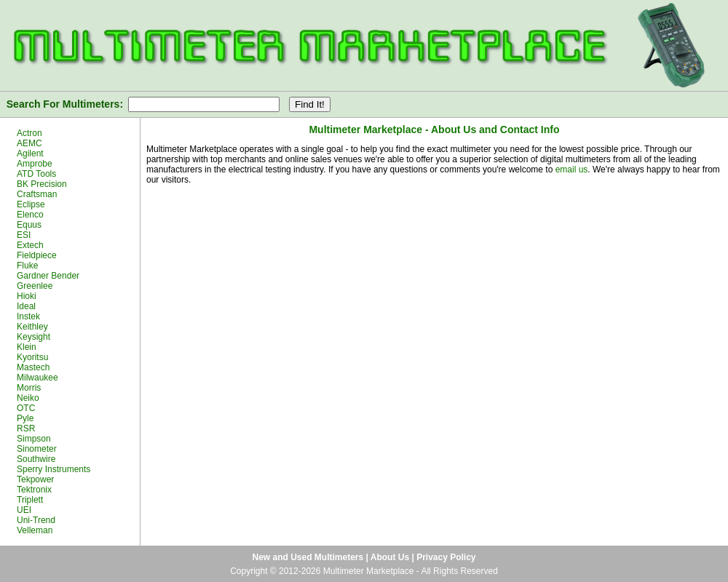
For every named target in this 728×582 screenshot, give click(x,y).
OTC (26, 408)
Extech (30, 245)
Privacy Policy (446, 557)
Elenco (30, 215)
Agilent (30, 154)
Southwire (36, 459)
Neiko (28, 398)
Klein (27, 347)
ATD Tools (36, 174)
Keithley (32, 327)
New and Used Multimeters (308, 557)
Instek (28, 316)
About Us (390, 557)
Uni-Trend (36, 520)
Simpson (34, 439)
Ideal (26, 306)
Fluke (27, 266)
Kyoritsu (32, 357)
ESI (24, 235)
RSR (26, 428)
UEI (24, 510)
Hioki (27, 296)
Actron (29, 133)
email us (572, 170)
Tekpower (35, 479)
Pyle (25, 418)
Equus (29, 225)
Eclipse (31, 204)
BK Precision (42, 184)
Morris (29, 388)
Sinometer (37, 449)
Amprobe (35, 164)
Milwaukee (37, 378)
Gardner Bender (48, 276)
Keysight (33, 337)
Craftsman (37, 194)
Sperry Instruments (54, 469)
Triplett (30, 500)
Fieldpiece (37, 255)
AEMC (29, 143)
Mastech (33, 367)
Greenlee (35, 286)
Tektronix (34, 490)
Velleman (35, 530)
